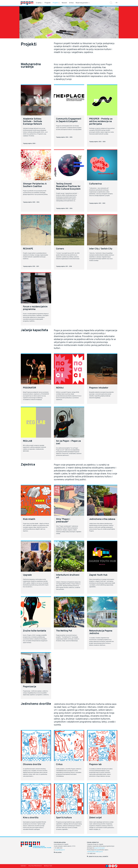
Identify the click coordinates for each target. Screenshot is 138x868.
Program (48, 3)
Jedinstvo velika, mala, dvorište (98, 856)
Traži (111, 3)
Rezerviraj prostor (83, 3)
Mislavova (58, 852)
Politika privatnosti (35, 866)
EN (117, 3)
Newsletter (48, 866)
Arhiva (71, 3)
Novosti (64, 3)
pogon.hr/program (100, 848)
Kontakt (24, 866)
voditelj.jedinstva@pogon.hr (95, 852)
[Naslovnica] (27, 3)
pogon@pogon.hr (60, 850)
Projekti (56, 3)
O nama (39, 3)
